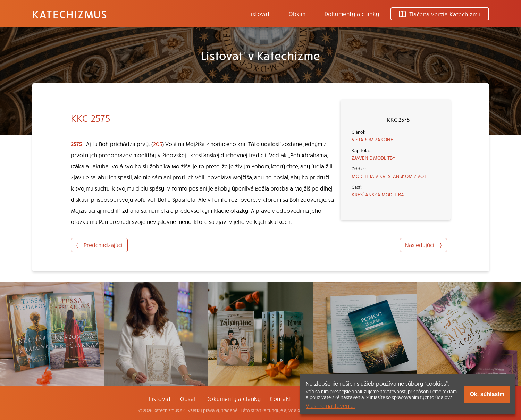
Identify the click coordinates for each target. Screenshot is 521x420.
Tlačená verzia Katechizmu (440, 14)
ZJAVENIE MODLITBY (373, 158)
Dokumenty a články (352, 14)
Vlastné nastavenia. (330, 405)
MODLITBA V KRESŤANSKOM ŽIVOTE (390, 176)
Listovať (259, 14)
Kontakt (280, 398)
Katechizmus (70, 14)
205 (158, 144)
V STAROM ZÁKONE (372, 139)
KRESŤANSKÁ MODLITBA (378, 194)
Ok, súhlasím (487, 394)
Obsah (297, 14)
